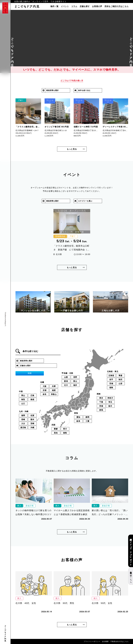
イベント (65, 6)
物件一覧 (55, 6)
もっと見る (72, 149)
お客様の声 (97, 6)
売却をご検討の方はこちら (117, 6)
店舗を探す (85, 6)
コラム (74, 6)
